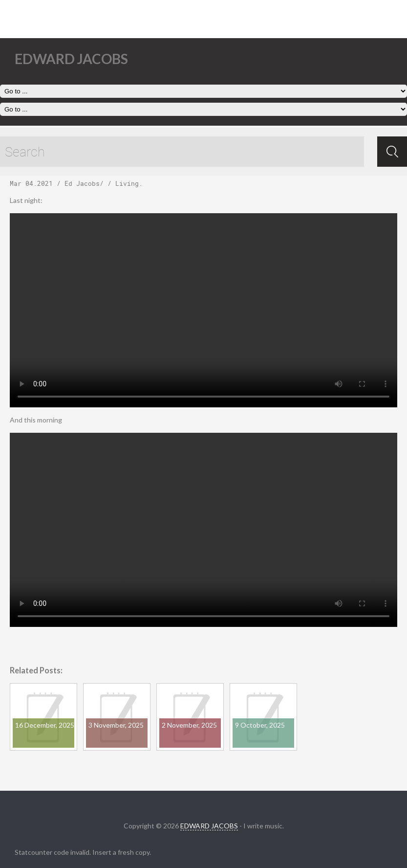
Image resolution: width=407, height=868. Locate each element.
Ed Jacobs (82, 183)
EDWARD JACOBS (209, 826)
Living (127, 183)
